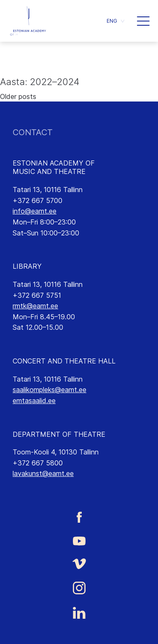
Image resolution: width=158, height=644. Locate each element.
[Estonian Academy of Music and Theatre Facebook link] (79, 517)
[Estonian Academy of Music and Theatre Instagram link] (79, 588)
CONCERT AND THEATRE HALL (64, 361)
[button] (115, 21)
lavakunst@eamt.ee (43, 473)
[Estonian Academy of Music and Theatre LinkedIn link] (79, 613)
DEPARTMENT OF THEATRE (59, 434)
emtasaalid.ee (34, 401)
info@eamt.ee (35, 211)
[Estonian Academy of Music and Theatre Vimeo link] (79, 564)
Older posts (18, 96)
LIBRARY (27, 266)
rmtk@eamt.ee (35, 306)
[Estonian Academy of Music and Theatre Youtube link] (79, 540)
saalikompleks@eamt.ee (50, 390)
